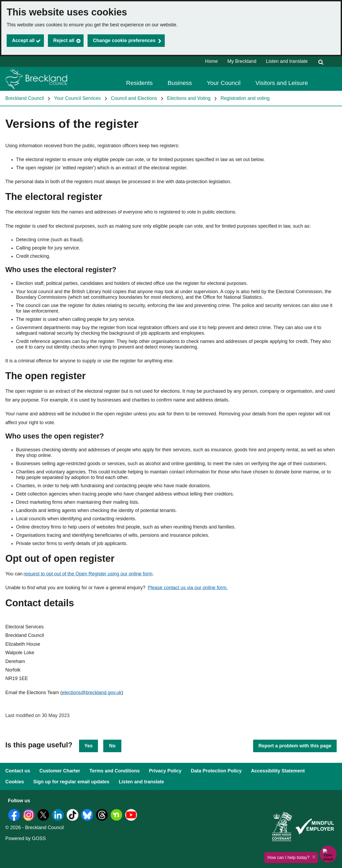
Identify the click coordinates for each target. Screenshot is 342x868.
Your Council (224, 83)
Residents (139, 83)
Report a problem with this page (295, 746)
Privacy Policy (165, 771)
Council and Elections (134, 98)
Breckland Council (25, 98)
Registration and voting (245, 98)
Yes (88, 746)
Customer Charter (60, 771)
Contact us (18, 771)
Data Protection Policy (216, 771)
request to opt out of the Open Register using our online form (88, 574)
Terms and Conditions (115, 771)
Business (180, 83)
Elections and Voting (189, 98)
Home (212, 61)
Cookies (15, 782)
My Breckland (242, 61)
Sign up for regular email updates (71, 782)
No (112, 746)
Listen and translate (287, 61)
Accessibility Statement (278, 771)
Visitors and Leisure (282, 83)
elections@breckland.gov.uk (92, 693)
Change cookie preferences (124, 40)
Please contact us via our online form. (188, 588)
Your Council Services (77, 98)
